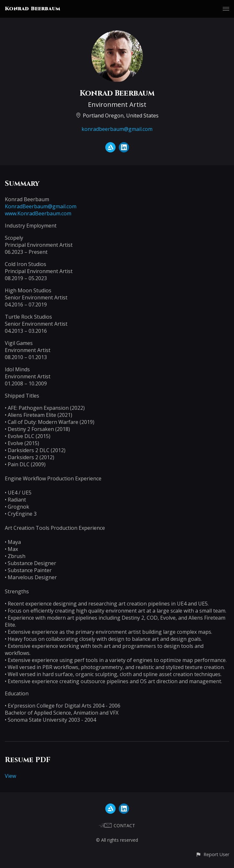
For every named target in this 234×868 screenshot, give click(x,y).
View (10, 776)
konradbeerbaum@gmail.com (117, 129)
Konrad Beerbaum (33, 9)
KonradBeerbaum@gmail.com (41, 206)
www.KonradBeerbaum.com (38, 213)
